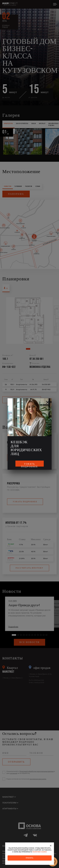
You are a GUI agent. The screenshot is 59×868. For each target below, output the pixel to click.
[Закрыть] (51, 846)
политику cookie (40, 852)
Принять (29, 858)
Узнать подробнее (30, 465)
